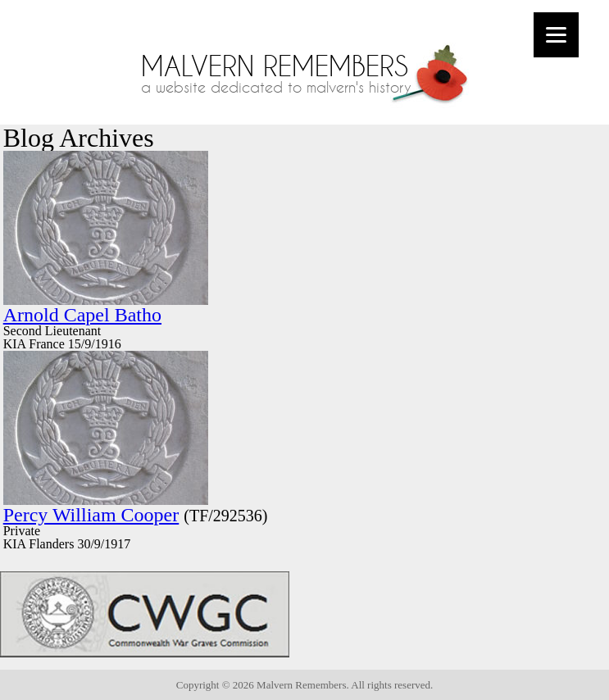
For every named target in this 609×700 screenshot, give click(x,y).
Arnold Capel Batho (82, 315)
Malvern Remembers (275, 66)
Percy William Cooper (91, 515)
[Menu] (556, 35)
